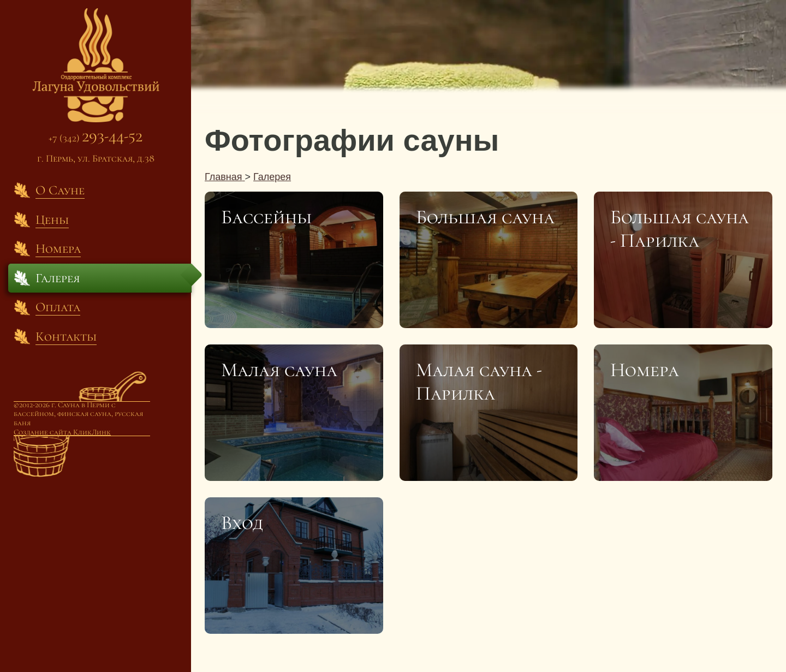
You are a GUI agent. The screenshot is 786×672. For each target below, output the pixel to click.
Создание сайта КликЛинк (62, 432)
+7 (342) (96, 138)
